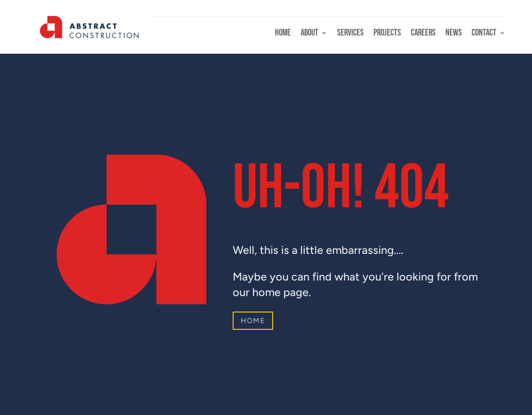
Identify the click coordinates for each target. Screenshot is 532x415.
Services (350, 34)
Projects (387, 34)
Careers (423, 34)
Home (283, 34)
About (310, 34)
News (454, 34)
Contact (484, 34)
